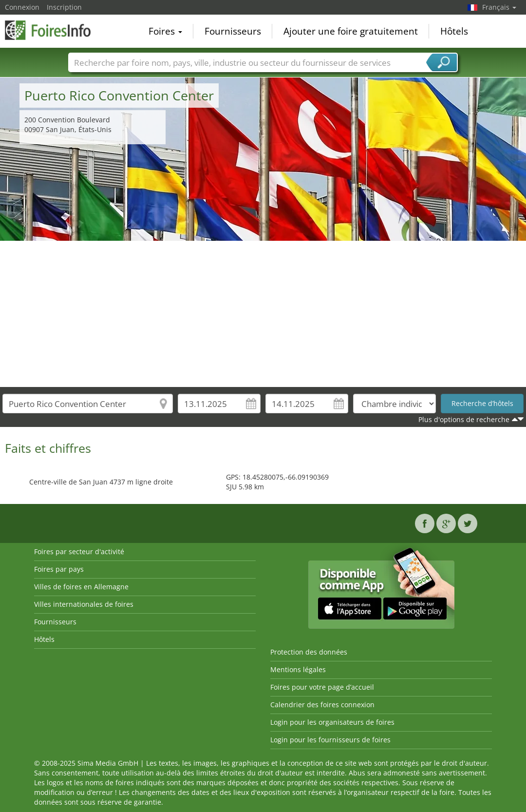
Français (499, 7)
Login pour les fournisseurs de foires (330, 740)
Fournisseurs (233, 31)
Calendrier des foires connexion (322, 705)
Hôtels (454, 31)
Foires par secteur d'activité (79, 551)
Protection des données (309, 652)
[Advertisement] (263, 314)
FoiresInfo (54, 30)
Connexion (22, 7)
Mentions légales (298, 669)
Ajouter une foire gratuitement (351, 31)
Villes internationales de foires (84, 604)
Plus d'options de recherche (464, 419)
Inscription (64, 7)
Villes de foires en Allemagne (81, 587)
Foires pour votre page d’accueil (322, 687)
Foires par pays (59, 569)
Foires (165, 31)
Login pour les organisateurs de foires (332, 722)
